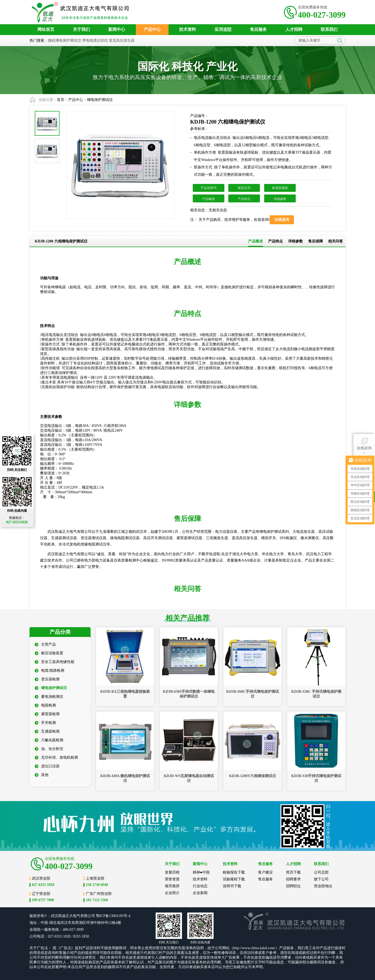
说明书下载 (232, 886)
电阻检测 (45, 705)
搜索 (340, 41)
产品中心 (76, 100)
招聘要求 (293, 879)
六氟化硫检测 (49, 740)
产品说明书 (209, 188)
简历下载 (293, 872)
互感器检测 (47, 731)
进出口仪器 (47, 766)
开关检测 (45, 723)
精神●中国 (201, 872)
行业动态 (200, 886)
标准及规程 (280, 188)
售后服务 (265, 879)
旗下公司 (321, 879)
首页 (61, 100)
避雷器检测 (47, 714)
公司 (91, 916)
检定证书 (244, 188)
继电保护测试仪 (100, 100)
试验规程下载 (234, 879)
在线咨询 (364, 443)
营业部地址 (323, 886)
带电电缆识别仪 (95, 40)
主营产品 (45, 644)
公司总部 (321, 872)
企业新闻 (200, 893)
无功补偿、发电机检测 (56, 757)
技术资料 (200, 879)
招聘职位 (293, 886)
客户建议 (265, 872)
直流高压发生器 (122, 40)
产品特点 (244, 199)
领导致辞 (172, 886)
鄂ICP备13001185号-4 (113, 916)
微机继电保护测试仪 (65, 40)
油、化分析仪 (49, 749)
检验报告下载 (234, 872)
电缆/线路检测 (50, 671)
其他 (42, 775)
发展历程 (172, 872)
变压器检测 (47, 679)
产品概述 (209, 199)
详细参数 (280, 199)
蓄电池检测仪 (49, 697)
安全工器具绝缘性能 (55, 662)
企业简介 (172, 893)
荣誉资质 (172, 879)
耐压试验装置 (49, 653)
